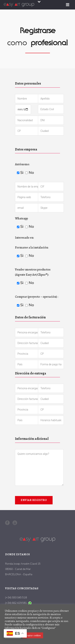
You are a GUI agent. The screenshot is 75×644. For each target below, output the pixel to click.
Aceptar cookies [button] (33, 635)
